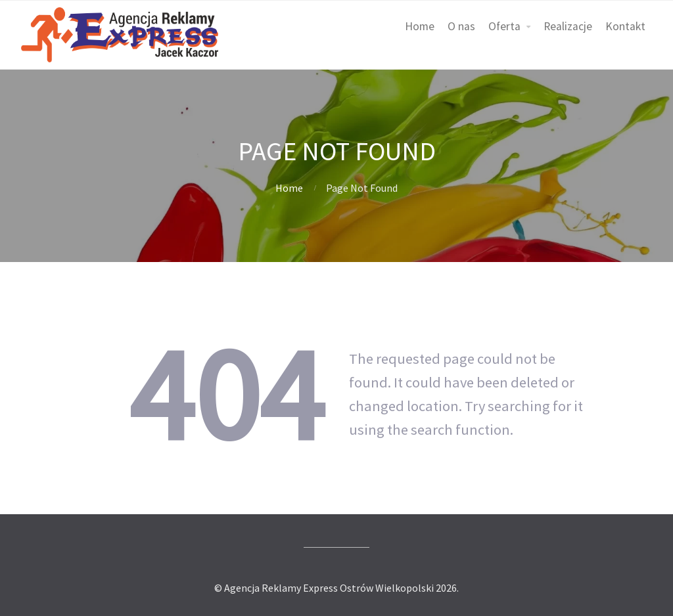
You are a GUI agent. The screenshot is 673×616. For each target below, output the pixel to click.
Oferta (504, 26)
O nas (461, 26)
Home (420, 26)
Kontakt (625, 26)
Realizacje (568, 26)
